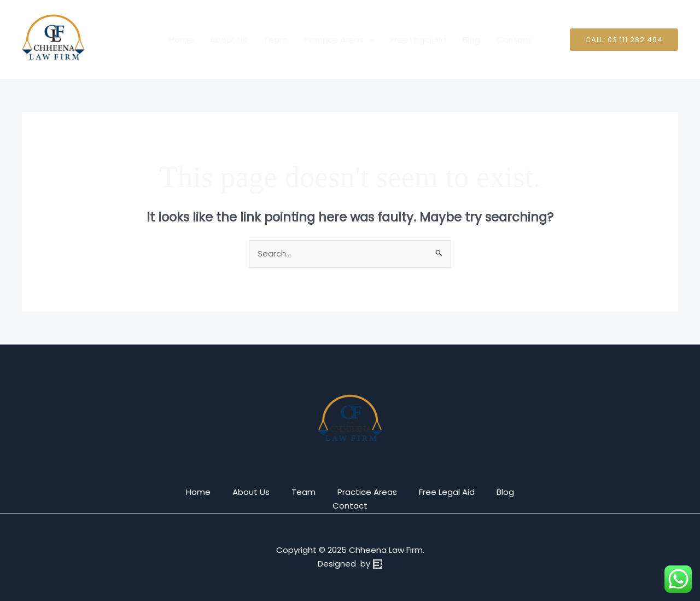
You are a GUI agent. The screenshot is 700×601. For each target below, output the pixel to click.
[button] (624, 40)
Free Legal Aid (418, 40)
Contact (514, 40)
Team (276, 40)
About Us (229, 40)
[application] (369, 40)
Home (181, 40)
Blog (471, 40)
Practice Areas (339, 40)
